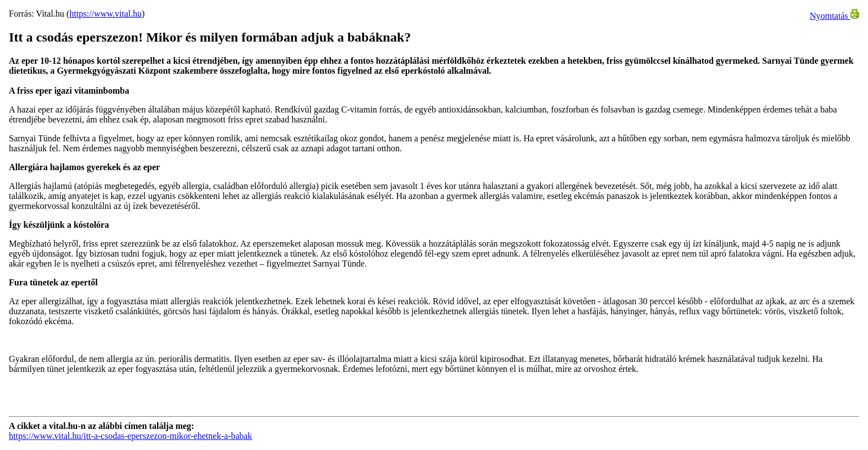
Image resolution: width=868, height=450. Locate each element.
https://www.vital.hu (105, 14)
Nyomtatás (835, 16)
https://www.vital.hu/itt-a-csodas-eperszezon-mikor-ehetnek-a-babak (130, 436)
